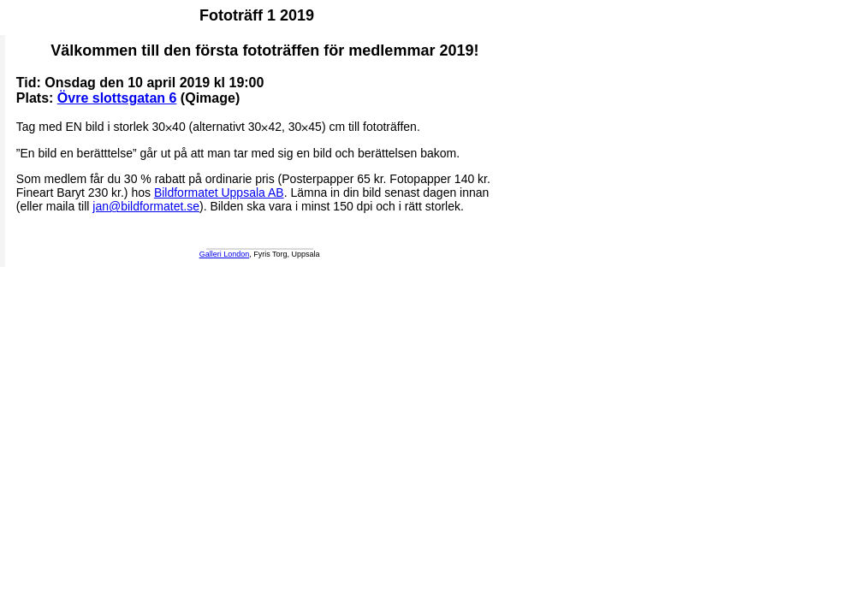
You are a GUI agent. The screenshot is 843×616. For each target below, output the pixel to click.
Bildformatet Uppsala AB (219, 192)
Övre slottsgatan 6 (117, 98)
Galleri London (225, 254)
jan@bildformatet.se (146, 206)
